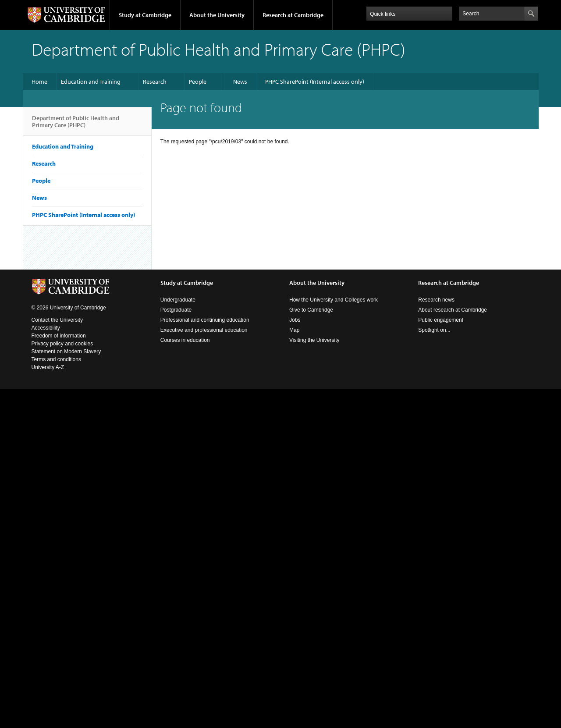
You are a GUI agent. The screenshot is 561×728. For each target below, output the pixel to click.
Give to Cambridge (311, 310)
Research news (436, 300)
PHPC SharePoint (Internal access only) (315, 82)
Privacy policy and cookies (62, 344)
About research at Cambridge (453, 310)
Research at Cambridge (293, 15)
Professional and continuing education (205, 320)
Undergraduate (178, 300)
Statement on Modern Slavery (66, 352)
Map (294, 330)
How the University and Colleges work (334, 300)
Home (39, 82)
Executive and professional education (204, 330)
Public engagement (441, 320)
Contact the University (57, 320)
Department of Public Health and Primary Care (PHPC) (76, 125)
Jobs (295, 320)
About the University (217, 15)
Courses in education (185, 340)
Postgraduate (176, 310)
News (240, 82)
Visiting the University (314, 340)
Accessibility (46, 328)
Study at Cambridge (145, 15)
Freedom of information (59, 336)
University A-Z (48, 367)
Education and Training (91, 82)
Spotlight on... (434, 330)
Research (155, 82)
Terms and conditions (56, 359)
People (198, 82)
